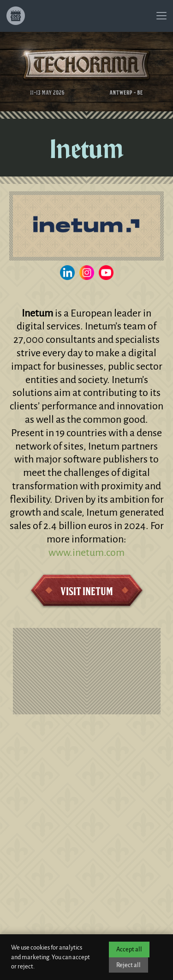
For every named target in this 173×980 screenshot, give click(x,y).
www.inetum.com (86, 553)
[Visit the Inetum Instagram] (87, 273)
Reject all (128, 965)
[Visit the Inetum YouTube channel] (106, 273)
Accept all (129, 949)
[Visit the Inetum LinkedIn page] (67, 273)
